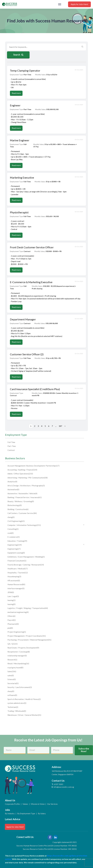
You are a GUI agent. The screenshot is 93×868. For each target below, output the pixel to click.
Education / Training (17, 541)
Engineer (15, 105)
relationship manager (17, 656)
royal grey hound (15, 668)
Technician (13, 707)
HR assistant (14, 580)
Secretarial (13, 683)
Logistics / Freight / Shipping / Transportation (28, 608)
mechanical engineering (18, 612)
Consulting (13, 529)
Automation (13, 489)
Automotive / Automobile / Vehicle (22, 493)
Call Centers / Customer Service (22, 513)
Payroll (12, 620)
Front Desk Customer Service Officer (32, 247)
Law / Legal (13, 596)
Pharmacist (13, 624)
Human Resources (16, 584)
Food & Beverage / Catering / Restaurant (26, 565)
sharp (11, 691)
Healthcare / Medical (18, 569)
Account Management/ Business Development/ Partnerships (33, 466)
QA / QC (13, 644)
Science (12, 679)
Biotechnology (15, 505)
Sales (12, 671)
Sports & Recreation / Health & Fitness (24, 699)
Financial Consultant (17, 561)
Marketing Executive (22, 178)
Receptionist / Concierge (19, 652)
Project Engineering (17, 632)
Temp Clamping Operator (25, 71)
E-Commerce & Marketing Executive (31, 282)
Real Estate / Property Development (23, 648)
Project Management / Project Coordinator (27, 636)
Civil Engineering (16, 521)
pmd (10, 628)
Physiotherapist (19, 212)
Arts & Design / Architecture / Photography (26, 486)
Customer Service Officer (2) (27, 354)
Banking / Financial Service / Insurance (25, 497)
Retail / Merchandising (18, 664)
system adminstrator (17, 703)
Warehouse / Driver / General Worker (24, 715)
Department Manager (23, 319)
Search (18, 55)
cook (11, 533)
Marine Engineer (20, 140)
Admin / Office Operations (20, 474)
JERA (11, 592)
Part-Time (12, 446)
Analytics (12, 482)
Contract (11, 450)
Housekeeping (14, 576)
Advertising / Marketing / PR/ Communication (28, 478)
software (12, 695)
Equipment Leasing (16, 553)
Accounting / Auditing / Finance (22, 470)
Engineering (46, 545)
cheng (11, 517)
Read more (16, 93)
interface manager (16, 588)
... (56, 426)
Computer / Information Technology (46, 525)
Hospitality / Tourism (18, 573)
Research (12, 660)
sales (11, 675)
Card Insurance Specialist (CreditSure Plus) (35, 389)
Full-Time (11, 442)
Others (11, 616)
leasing (12, 600)
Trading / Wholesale (17, 711)
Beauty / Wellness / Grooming (21, 501)
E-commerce (14, 537)
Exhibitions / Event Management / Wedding (26, 557)
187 (60, 426)
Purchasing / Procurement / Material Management (29, 640)
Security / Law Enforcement (20, 687)
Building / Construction (18, 509)
